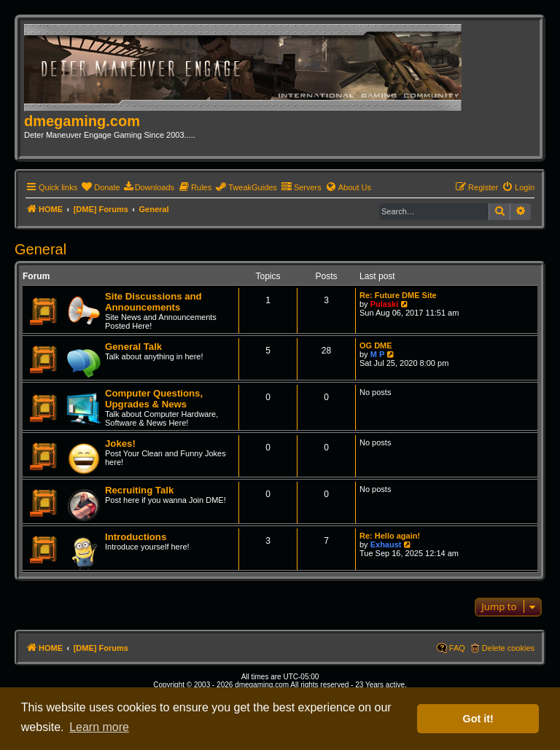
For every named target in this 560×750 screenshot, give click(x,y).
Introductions (136, 537)
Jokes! (120, 444)
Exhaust (386, 544)
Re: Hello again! (390, 536)
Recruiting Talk (139, 490)
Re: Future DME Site (398, 295)
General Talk (133, 347)
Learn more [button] (99, 727)
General (40, 249)
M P (378, 354)
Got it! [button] (478, 719)
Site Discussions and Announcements (153, 302)
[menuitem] (100, 187)
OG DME (376, 345)
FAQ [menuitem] (457, 648)
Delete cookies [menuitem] (508, 648)
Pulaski (385, 304)
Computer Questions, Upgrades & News (154, 399)
